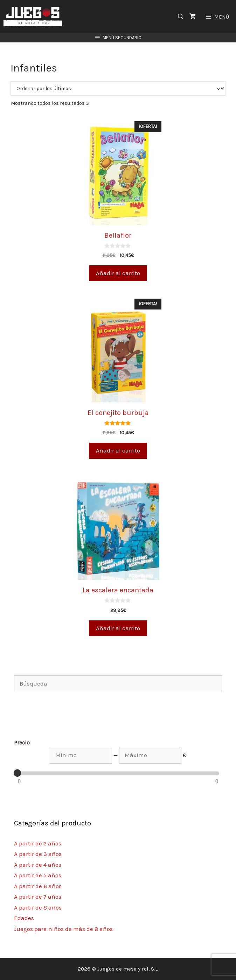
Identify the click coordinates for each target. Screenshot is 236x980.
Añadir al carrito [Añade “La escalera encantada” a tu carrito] (118, 628)
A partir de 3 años (38, 854)
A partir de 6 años (38, 886)
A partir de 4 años (38, 865)
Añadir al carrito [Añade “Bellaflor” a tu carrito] (118, 273)
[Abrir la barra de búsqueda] (181, 17)
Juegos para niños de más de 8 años (63, 929)
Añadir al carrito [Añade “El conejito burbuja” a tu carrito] (118, 450)
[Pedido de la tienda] (118, 89)
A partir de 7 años (38, 897)
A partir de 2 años (38, 843)
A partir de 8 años (38, 907)
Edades (24, 918)
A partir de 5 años (38, 875)
